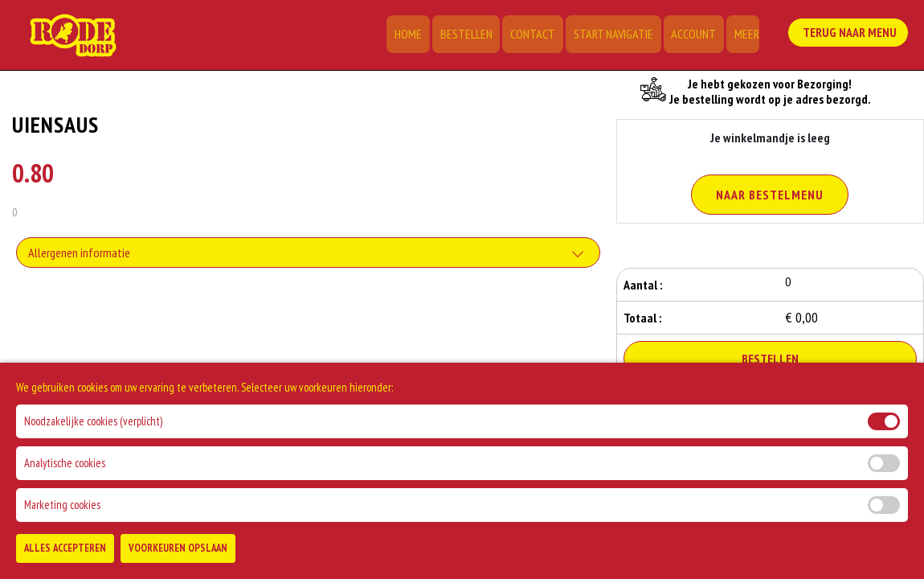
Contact (542, 36)
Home (423, 36)
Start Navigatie (619, 36)
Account (697, 36)
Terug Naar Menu (851, 33)
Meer (747, 36)
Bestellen (478, 36)
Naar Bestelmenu (770, 195)
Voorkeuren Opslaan (178, 559)
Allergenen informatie (79, 254)
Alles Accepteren (65, 559)
